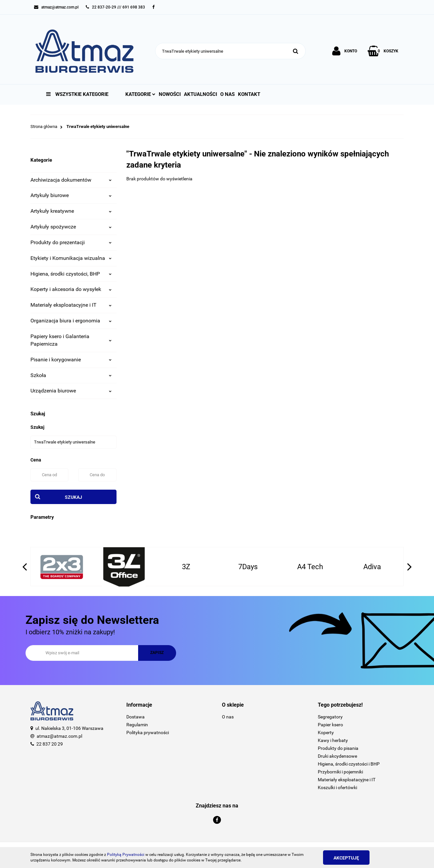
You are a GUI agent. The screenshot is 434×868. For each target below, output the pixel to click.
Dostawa (136, 717)
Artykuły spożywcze (71, 227)
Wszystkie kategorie (77, 94)
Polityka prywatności (148, 732)
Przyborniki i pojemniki (340, 772)
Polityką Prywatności (126, 855)
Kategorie (140, 94)
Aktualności (200, 94)
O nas (227, 94)
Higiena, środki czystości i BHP (349, 764)
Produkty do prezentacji (71, 242)
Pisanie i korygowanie (71, 360)
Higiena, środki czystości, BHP (71, 274)
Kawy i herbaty (333, 740)
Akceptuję (346, 858)
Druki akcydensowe (337, 756)
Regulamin (137, 725)
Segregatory (330, 717)
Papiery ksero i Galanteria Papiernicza (71, 340)
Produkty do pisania (338, 748)
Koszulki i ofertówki (337, 787)
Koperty (326, 732)
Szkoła (71, 375)
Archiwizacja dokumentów (71, 180)
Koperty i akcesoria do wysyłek (71, 289)
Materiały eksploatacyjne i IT (71, 305)
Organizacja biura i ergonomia (71, 321)
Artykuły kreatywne (71, 211)
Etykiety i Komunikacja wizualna (71, 258)
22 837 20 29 (50, 744)
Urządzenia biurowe (71, 391)
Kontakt (249, 94)
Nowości (170, 94)
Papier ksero (330, 725)
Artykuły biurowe (71, 195)
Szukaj (73, 497)
